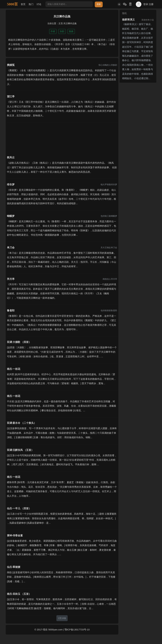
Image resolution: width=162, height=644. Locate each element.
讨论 (39, 4)
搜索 (99, 4)
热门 (31, 4)
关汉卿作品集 (70, 24)
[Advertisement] (62, 137)
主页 (61, 24)
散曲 (71, 31)
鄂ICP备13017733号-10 (77, 630)
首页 (23, 4)
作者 (53, 31)
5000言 (12, 4)
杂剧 (62, 31)
